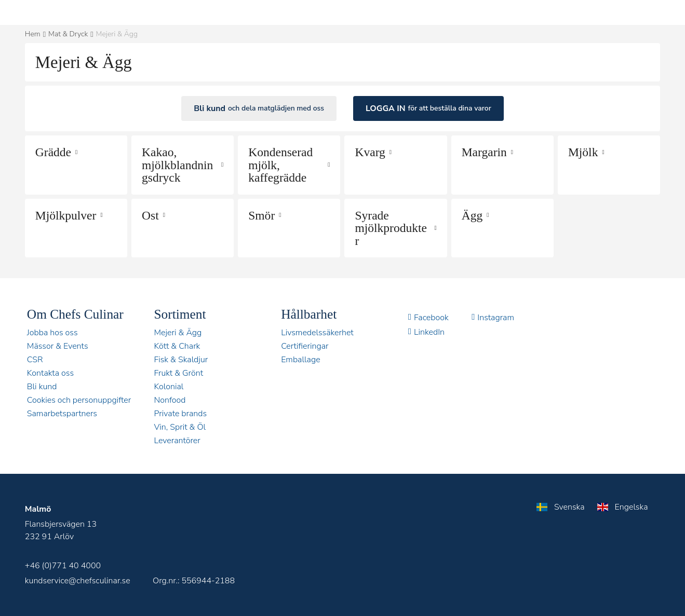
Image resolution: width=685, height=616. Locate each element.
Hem (33, 34)
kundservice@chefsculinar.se (78, 581)
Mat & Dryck (68, 34)
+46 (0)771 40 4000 (63, 566)
